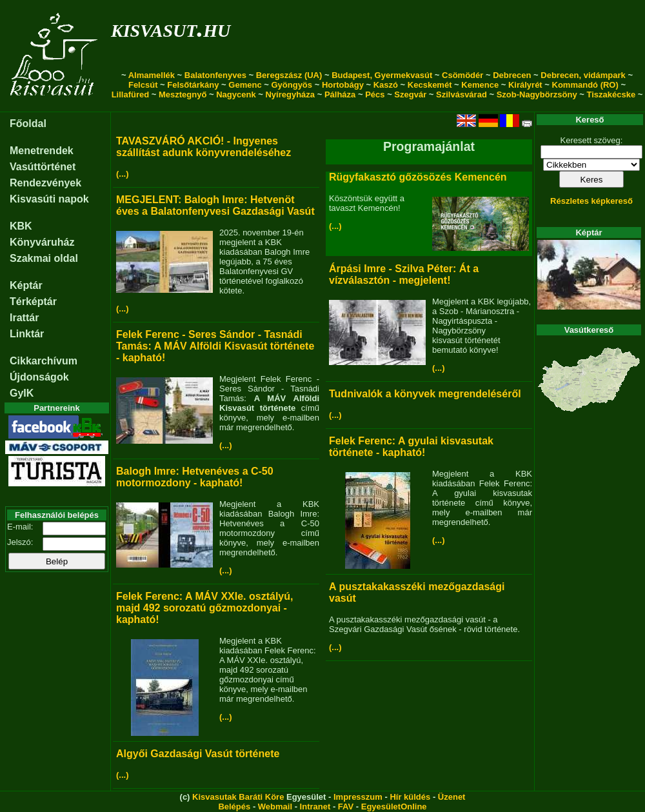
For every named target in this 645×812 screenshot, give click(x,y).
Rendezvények (45, 183)
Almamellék (152, 75)
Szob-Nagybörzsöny (537, 94)
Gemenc (245, 85)
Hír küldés (410, 797)
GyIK (22, 393)
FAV (346, 807)
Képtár (26, 285)
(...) (123, 174)
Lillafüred (131, 94)
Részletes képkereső (591, 201)
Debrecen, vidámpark (583, 75)
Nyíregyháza (290, 94)
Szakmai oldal (44, 258)
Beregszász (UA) (289, 75)
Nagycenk (236, 94)
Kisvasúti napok (49, 199)
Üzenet (452, 797)
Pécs (375, 94)
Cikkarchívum (44, 361)
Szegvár (410, 94)
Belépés (234, 807)
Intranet (315, 807)
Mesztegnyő (183, 94)
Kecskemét (430, 85)
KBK (21, 226)
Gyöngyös (292, 85)
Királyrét (525, 85)
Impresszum (358, 797)
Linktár (27, 334)
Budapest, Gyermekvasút (382, 75)
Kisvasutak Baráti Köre (238, 797)
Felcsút (143, 85)
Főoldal (28, 124)
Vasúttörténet (43, 167)
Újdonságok (39, 377)
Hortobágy (343, 85)
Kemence (480, 85)
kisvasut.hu (171, 28)
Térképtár (33, 302)
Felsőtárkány (193, 85)
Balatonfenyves (215, 75)
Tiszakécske (611, 94)
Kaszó (386, 85)
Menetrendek (42, 151)
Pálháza (340, 94)
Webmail (275, 807)
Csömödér (462, 75)
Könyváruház (42, 242)
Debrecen (512, 75)
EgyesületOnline (394, 807)
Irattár (24, 318)
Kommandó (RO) (585, 85)
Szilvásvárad (461, 94)
